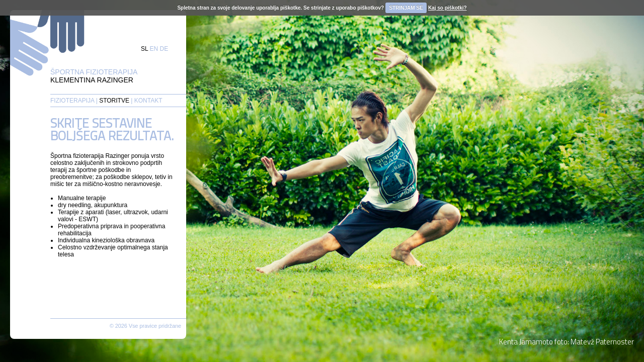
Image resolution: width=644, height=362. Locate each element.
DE (164, 49)
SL (144, 49)
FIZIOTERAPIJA (72, 101)
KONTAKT (148, 101)
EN (154, 49)
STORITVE (114, 101)
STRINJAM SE (406, 8)
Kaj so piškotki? (448, 8)
